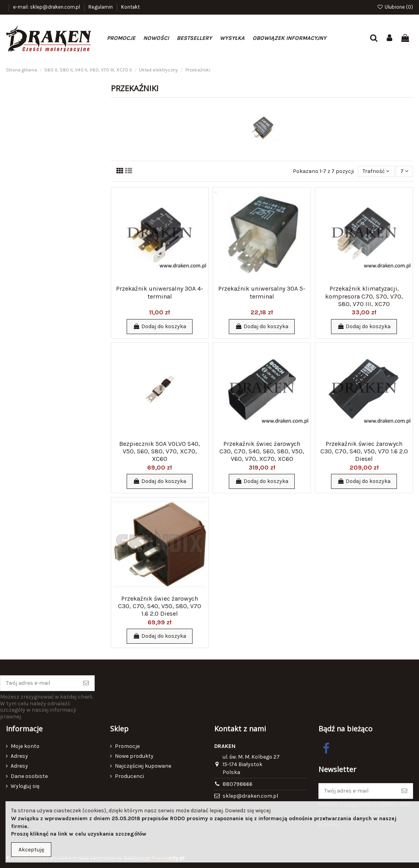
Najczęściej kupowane (143, 766)
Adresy (19, 756)
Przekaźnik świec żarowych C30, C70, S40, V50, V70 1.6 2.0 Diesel (364, 451)
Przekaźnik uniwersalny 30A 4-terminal (160, 292)
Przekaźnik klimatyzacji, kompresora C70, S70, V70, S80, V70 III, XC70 (364, 296)
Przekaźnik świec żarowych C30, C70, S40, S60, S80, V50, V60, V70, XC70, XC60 (262, 451)
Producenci (129, 776)
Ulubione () (395, 7)
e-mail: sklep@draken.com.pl (47, 7)
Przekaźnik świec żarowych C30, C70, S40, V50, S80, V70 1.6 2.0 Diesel (160, 606)
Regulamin (101, 7)
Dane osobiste (29, 776)
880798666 (238, 784)
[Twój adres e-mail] (39, 683)
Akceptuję (31, 850)
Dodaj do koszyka (160, 326)
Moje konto (25, 746)
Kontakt (130, 7)
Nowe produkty (134, 756)
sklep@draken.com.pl (250, 796)
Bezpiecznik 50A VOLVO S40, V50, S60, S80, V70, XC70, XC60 (160, 451)
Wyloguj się (25, 786)
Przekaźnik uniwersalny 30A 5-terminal (262, 292)
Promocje (127, 746)
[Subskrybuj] (86, 683)
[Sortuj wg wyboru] (376, 172)
